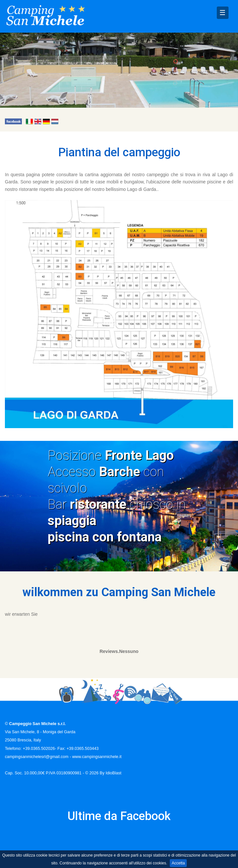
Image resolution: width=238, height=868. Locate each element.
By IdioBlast (111, 773)
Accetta (178, 863)
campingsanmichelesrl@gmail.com (37, 757)
